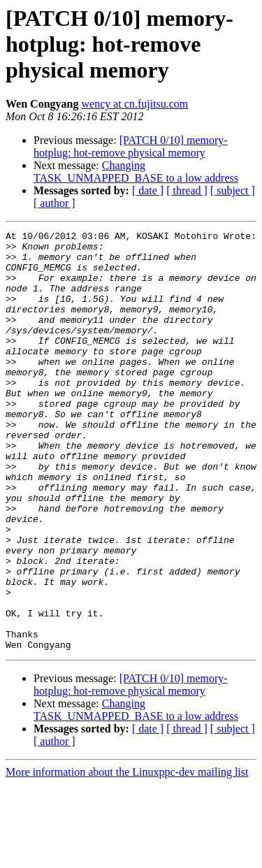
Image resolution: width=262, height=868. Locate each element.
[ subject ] (233, 190)
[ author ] (54, 203)
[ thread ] (187, 190)
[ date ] (148, 190)
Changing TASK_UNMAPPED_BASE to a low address (136, 172)
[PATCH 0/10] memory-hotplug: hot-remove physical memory (131, 146)
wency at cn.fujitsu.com (134, 104)
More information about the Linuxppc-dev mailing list (127, 856)
